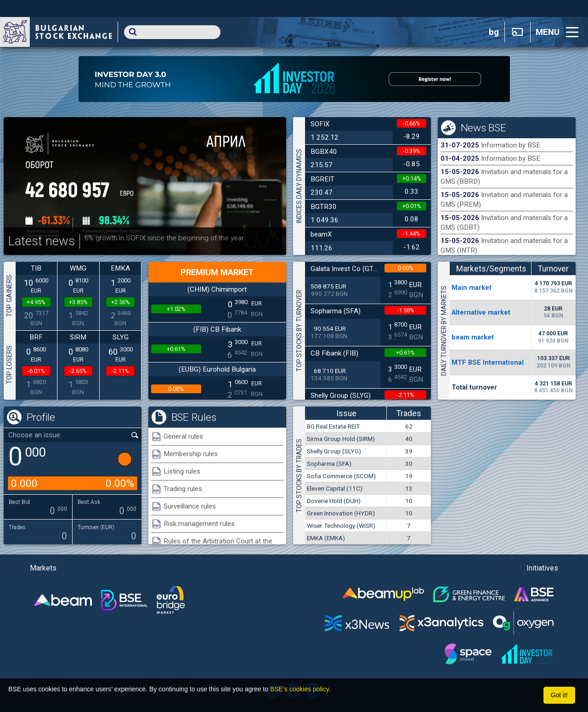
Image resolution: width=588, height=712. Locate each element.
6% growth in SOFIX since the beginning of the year (164, 238)
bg (494, 32)
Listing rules (182, 471)
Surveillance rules (190, 506)
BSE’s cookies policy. (300, 689)
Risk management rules (199, 524)
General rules (183, 436)
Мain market (472, 288)
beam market (473, 337)
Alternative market (481, 312)
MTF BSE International (488, 362)
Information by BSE (511, 145)
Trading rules (183, 489)
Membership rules (191, 454)
